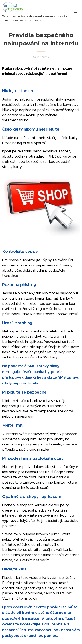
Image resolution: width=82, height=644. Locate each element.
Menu (75, 13)
